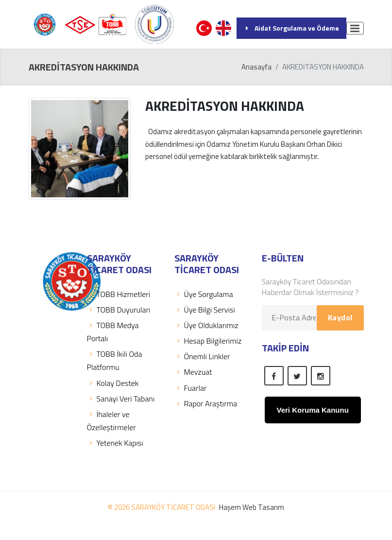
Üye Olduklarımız (206, 325)
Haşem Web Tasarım (252, 507)
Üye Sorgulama (204, 294)
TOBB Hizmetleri (119, 294)
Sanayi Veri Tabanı (121, 399)
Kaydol (340, 317)
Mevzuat (193, 372)
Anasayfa (256, 67)
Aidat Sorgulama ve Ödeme (291, 28)
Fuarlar (191, 388)
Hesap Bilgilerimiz (208, 341)
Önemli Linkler (202, 356)
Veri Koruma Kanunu (313, 410)
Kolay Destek (113, 383)
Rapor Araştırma (206, 403)
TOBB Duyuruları (119, 310)
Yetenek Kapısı (115, 443)
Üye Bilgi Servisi (205, 310)
